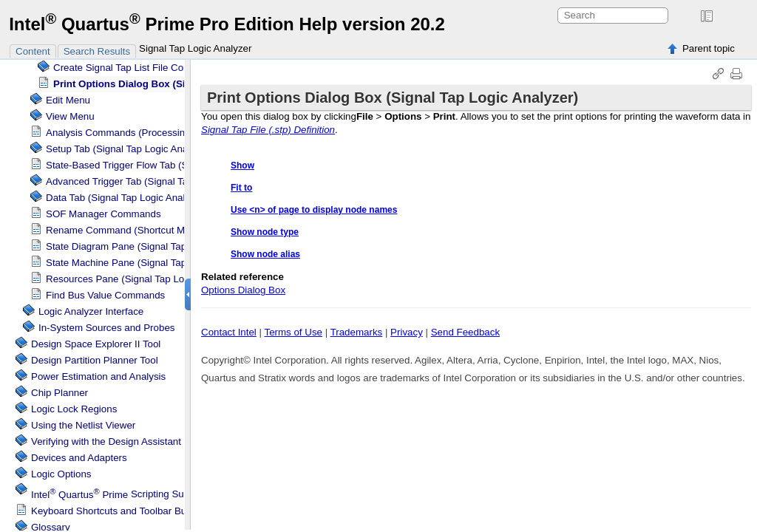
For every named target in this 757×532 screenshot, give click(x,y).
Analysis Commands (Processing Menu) (133, 133)
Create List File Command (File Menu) (161, 68)
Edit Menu (68, 100)
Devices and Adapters (79, 458)
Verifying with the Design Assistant (106, 441)
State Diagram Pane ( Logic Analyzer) (151, 246)
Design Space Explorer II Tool (96, 344)
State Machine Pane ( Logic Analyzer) (151, 263)
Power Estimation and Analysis (98, 376)
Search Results (97, 51)
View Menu (70, 116)
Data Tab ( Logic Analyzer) (126, 198)
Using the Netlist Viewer (83, 425)
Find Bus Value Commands (105, 295)
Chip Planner (60, 393)
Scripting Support (119, 495)
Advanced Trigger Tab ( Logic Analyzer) (155, 181)
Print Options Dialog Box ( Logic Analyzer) (177, 84)
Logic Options (61, 474)
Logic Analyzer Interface (91, 311)
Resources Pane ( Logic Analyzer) (143, 279)
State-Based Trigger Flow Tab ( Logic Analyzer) (172, 165)
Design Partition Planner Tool (95, 360)
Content (33, 51)
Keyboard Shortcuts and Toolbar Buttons (119, 511)
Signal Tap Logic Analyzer (195, 48)
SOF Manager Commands (103, 214)
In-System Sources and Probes (106, 328)
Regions (74, 409)
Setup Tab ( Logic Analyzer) (129, 149)
